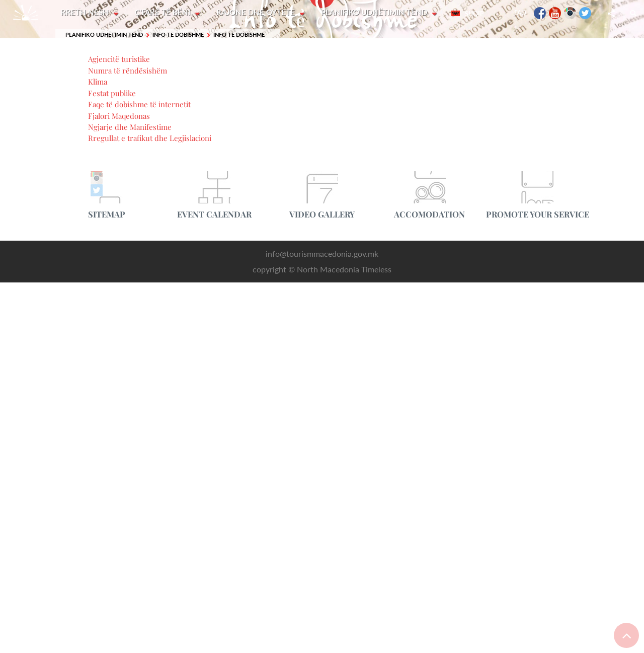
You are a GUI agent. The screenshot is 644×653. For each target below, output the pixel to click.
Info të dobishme (178, 35)
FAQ (520, 13)
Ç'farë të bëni (164, 13)
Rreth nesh (86, 13)
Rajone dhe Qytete (258, 13)
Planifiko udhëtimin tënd (377, 13)
